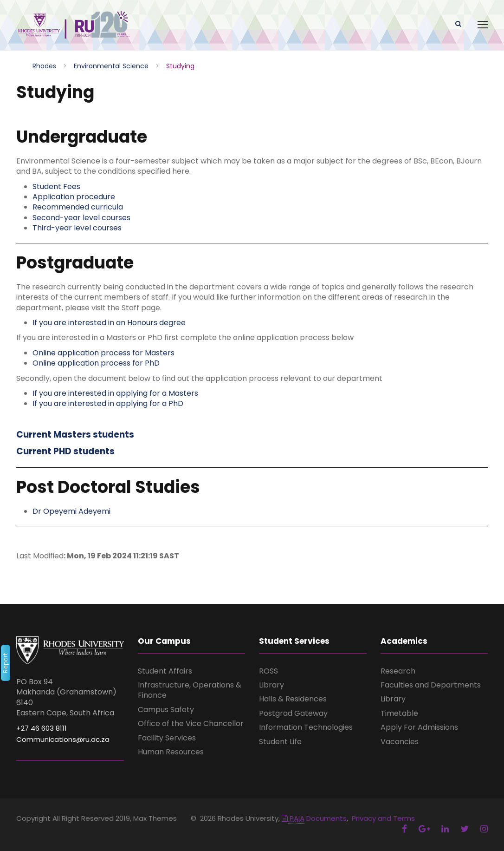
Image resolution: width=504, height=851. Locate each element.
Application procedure (74, 197)
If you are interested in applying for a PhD (108, 404)
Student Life (280, 742)
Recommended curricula (78, 207)
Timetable (399, 713)
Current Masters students (75, 435)
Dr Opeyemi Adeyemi (71, 511)
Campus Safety (166, 710)
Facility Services (167, 738)
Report (5, 663)
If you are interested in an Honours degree (109, 323)
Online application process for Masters (103, 353)
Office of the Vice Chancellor (191, 724)
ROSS (268, 671)
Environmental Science (111, 66)
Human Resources (171, 752)
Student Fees (56, 187)
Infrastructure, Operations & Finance (190, 691)
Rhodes (44, 66)
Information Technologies (306, 728)
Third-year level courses (77, 228)
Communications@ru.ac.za (63, 740)
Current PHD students (65, 452)
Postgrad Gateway (293, 713)
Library (271, 685)
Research (398, 671)
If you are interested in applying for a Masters (115, 393)
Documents (314, 819)
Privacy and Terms (383, 819)
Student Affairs (165, 671)
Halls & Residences (293, 699)
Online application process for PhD (96, 363)
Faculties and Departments (431, 685)
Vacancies (400, 742)
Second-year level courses (81, 218)
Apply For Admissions (419, 728)
